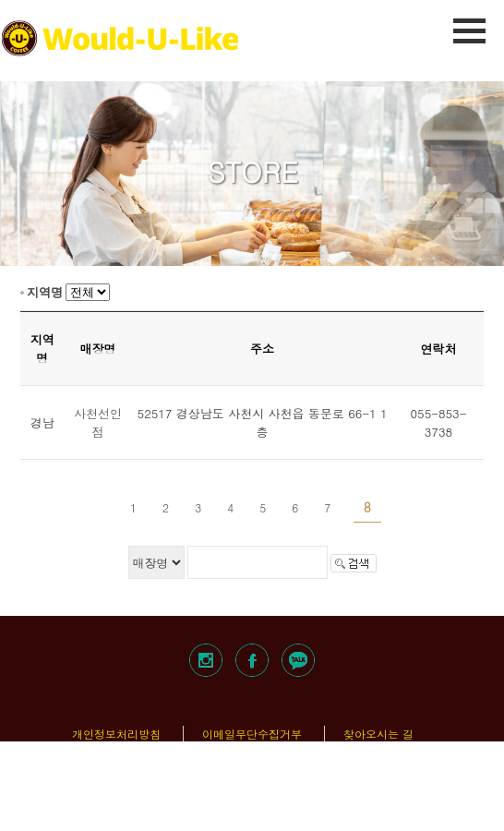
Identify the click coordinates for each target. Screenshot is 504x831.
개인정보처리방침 (116, 734)
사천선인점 (98, 422)
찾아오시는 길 (378, 734)
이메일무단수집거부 (252, 734)
